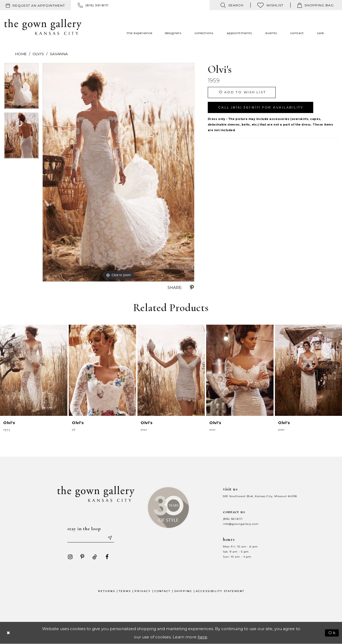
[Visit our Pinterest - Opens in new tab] (82, 557)
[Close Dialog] (9, 633)
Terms (125, 591)
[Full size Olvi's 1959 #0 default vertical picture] (118, 172)
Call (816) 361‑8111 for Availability (261, 108)
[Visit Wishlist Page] (270, 5)
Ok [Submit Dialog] (332, 633)
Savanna (59, 54)
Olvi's (38, 54)
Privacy (143, 591)
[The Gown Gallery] (43, 27)
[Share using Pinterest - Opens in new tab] (192, 288)
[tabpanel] (21, 88)
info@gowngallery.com (241, 524)
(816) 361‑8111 (233, 519)
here (202, 637)
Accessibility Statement (220, 591)
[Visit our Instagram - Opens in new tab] (70, 557)
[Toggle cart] (315, 5)
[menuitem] (35, 5)
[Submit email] (110, 538)
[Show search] (232, 5)
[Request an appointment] (35, 5)
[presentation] (34, 370)
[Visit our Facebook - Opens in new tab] (107, 557)
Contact (162, 591)
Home (21, 54)
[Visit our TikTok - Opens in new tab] (95, 557)
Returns (107, 591)
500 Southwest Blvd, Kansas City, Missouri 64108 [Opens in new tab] (260, 496)
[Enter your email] (91, 538)
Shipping (183, 591)
